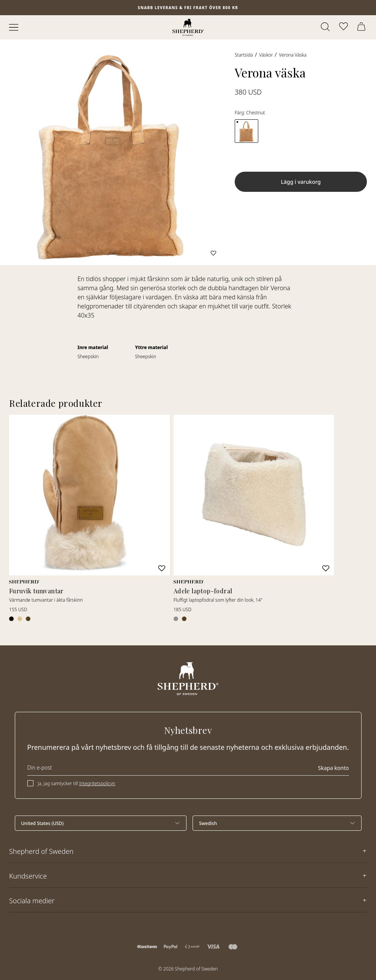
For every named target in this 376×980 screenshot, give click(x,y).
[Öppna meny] (14, 27)
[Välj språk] (277, 823)
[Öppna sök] (326, 27)
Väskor (266, 55)
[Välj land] (101, 823)
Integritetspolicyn (97, 783)
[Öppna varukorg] (362, 27)
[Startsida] (188, 27)
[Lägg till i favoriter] (213, 253)
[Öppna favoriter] (344, 27)
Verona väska (293, 55)
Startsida (244, 55)
